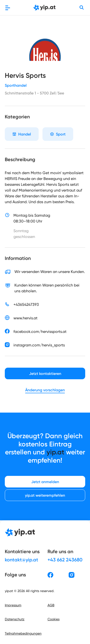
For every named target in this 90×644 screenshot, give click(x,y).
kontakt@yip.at (21, 560)
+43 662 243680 (65, 560)
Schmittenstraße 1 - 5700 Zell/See (34, 93)
